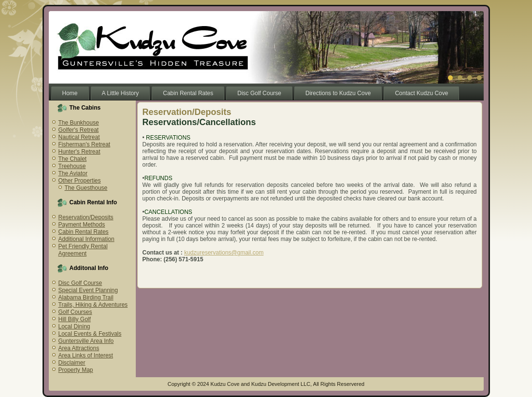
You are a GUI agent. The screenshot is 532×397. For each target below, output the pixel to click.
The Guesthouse (86, 188)
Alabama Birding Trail (86, 298)
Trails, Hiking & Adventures (93, 305)
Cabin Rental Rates (188, 93)
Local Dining (74, 326)
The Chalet (73, 159)
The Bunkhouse (79, 123)
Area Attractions (79, 348)
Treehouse (72, 166)
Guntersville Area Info (86, 341)
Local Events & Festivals (90, 334)
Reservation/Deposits (86, 217)
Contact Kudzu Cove (421, 93)
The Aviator (73, 173)
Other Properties (80, 181)
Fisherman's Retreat (85, 144)
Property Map (76, 370)
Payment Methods (82, 225)
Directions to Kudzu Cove (338, 93)
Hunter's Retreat (79, 152)
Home (70, 93)
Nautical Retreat (79, 137)
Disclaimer (72, 363)
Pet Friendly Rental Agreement (83, 250)
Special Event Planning (88, 290)
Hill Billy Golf (75, 319)
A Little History (121, 93)
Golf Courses (75, 312)
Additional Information (86, 239)
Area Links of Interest (86, 355)
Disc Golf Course (259, 93)
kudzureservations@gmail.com (224, 253)
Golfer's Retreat (79, 130)
